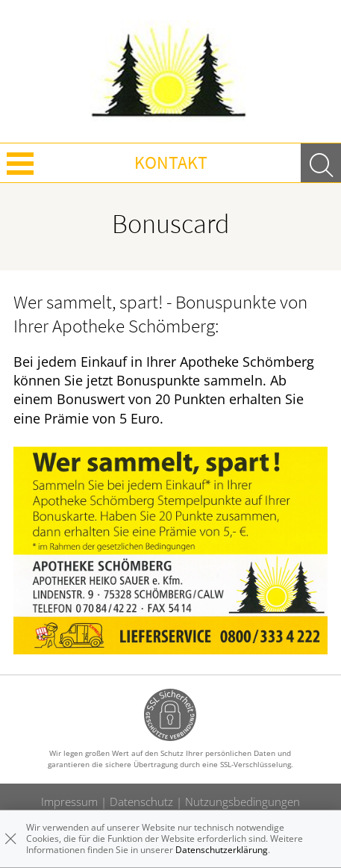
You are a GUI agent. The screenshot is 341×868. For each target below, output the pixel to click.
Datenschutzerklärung (222, 850)
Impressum (69, 802)
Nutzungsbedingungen (243, 802)
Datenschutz (141, 802)
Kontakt (171, 162)
